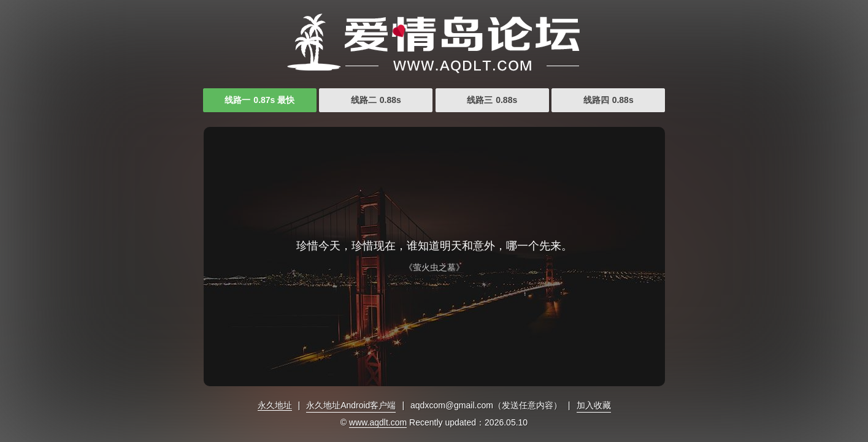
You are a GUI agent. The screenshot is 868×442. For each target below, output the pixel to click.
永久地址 (275, 405)
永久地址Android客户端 (351, 405)
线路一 (259, 100)
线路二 (376, 100)
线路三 (492, 100)
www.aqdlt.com (378, 422)
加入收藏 (594, 405)
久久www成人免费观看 (434, 43)
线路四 (609, 100)
